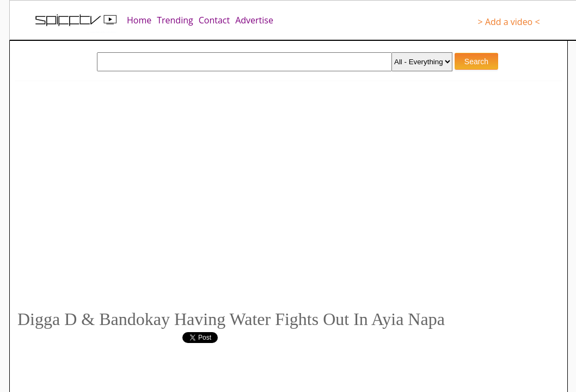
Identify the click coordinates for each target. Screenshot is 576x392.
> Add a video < (509, 22)
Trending (175, 20)
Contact (214, 20)
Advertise (254, 20)
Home (139, 20)
